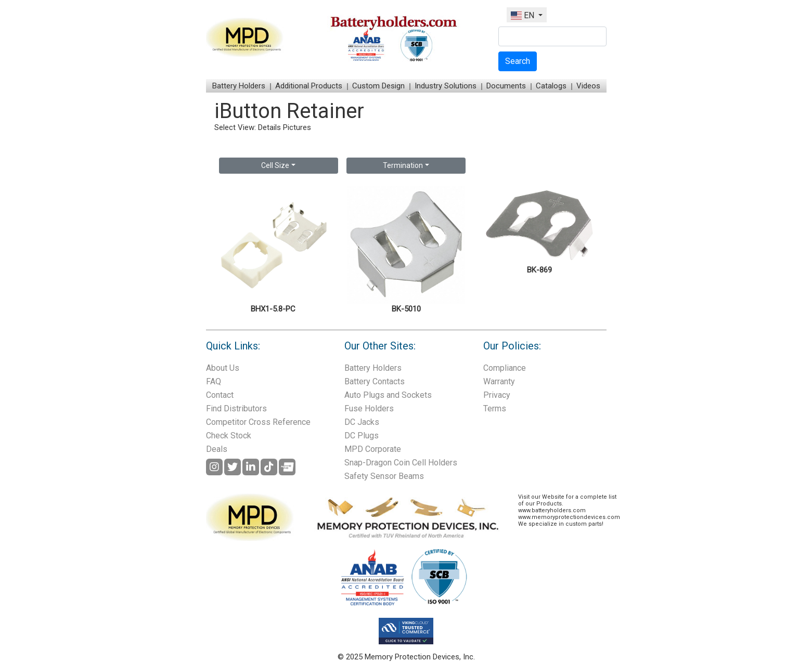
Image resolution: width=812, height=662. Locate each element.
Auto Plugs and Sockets (388, 395)
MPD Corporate (373, 449)
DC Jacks (362, 422)
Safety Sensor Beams (384, 476)
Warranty (499, 381)
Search (518, 61)
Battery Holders (239, 86)
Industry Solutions (446, 86)
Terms (495, 408)
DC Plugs (362, 436)
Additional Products (309, 86)
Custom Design (378, 86)
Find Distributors (236, 408)
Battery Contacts (375, 381)
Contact (220, 395)
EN (524, 15)
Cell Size (275, 165)
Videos (588, 86)
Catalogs (551, 86)
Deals (217, 449)
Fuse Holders (369, 408)
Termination (403, 165)
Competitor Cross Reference (258, 422)
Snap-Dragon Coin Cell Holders (401, 463)
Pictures (297, 127)
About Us (223, 368)
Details (269, 127)
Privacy (497, 395)
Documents (506, 86)
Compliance (505, 368)
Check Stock (229, 436)
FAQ (214, 381)
